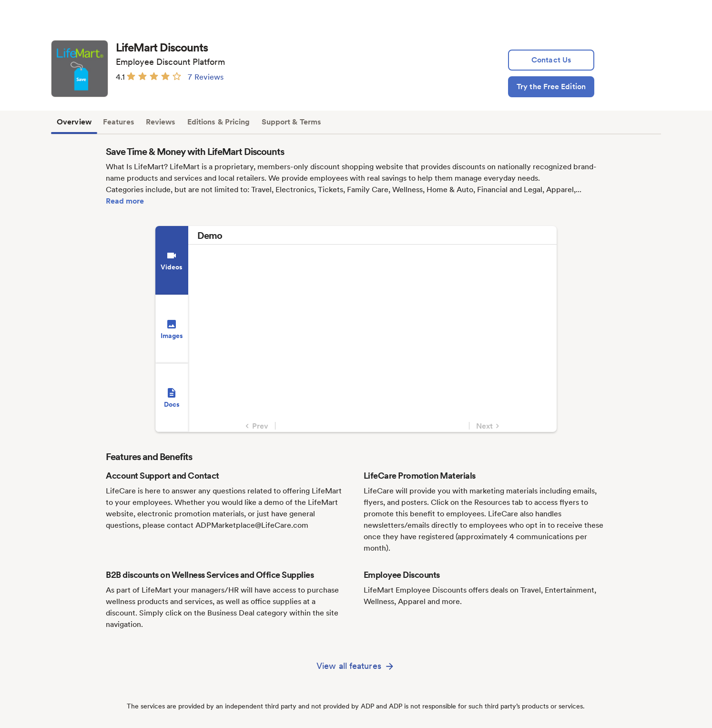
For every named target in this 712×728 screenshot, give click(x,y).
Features (119, 122)
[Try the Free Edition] (551, 87)
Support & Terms (292, 122)
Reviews (161, 122)
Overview (74, 122)
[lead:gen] (551, 60)
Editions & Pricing (219, 122)
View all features (349, 666)
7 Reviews (206, 77)
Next (489, 426)
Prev (255, 426)
